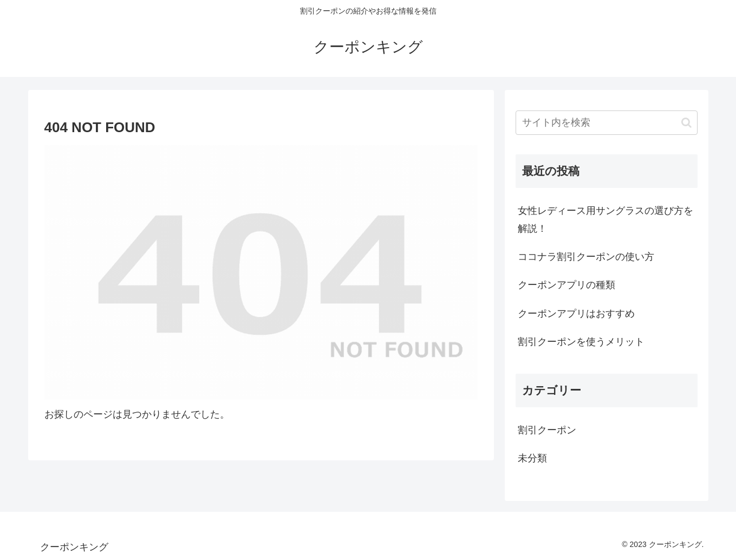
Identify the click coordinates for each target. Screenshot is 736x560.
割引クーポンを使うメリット (581, 342)
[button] (686, 123)
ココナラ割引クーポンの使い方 (586, 257)
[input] (607, 123)
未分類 (532, 458)
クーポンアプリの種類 (566, 285)
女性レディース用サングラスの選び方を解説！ (605, 219)
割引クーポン (547, 430)
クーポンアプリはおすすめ (576, 314)
